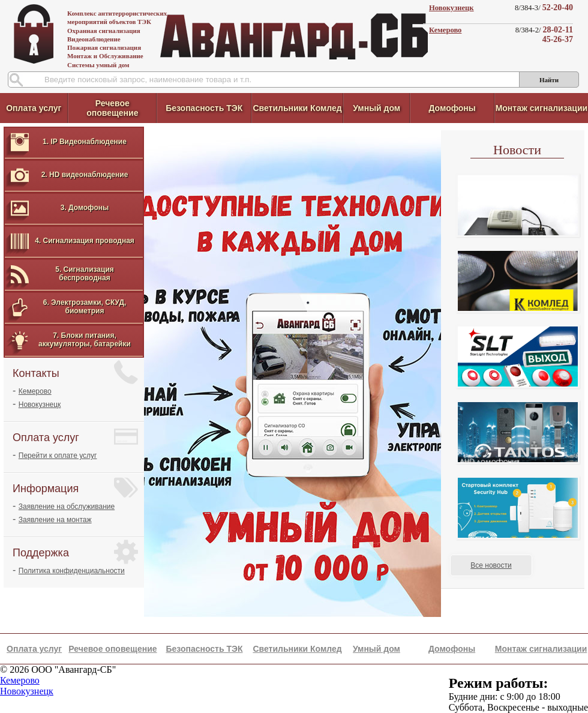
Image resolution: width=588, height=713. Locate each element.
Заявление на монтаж (55, 520)
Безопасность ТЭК (204, 108)
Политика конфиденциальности (72, 571)
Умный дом (376, 108)
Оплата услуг (34, 108)
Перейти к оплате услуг (58, 456)
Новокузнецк (451, 8)
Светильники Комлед (297, 108)
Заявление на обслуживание (67, 507)
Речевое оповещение (112, 108)
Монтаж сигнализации (541, 108)
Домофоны (452, 108)
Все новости (491, 565)
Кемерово (445, 30)
